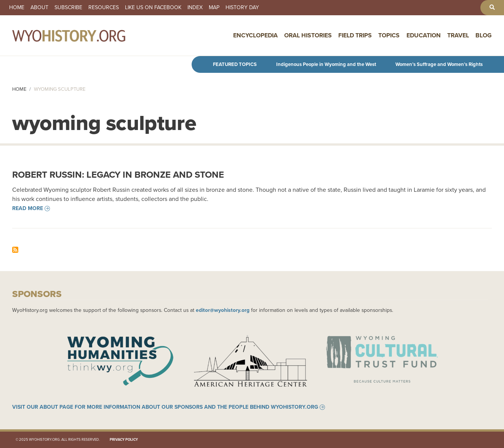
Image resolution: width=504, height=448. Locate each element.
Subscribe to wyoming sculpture (15, 250)
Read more (28, 209)
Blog (484, 35)
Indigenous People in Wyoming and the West (326, 64)
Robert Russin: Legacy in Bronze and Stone (118, 175)
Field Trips (355, 35)
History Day (242, 8)
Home (17, 8)
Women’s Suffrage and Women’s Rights (439, 64)
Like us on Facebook (153, 8)
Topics (389, 35)
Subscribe (68, 8)
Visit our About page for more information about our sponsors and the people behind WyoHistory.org (165, 407)
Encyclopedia (255, 35)
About (39, 8)
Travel (458, 35)
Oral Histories (308, 35)
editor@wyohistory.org (223, 310)
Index (195, 8)
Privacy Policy (124, 440)
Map (214, 8)
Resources (104, 8)
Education (424, 35)
